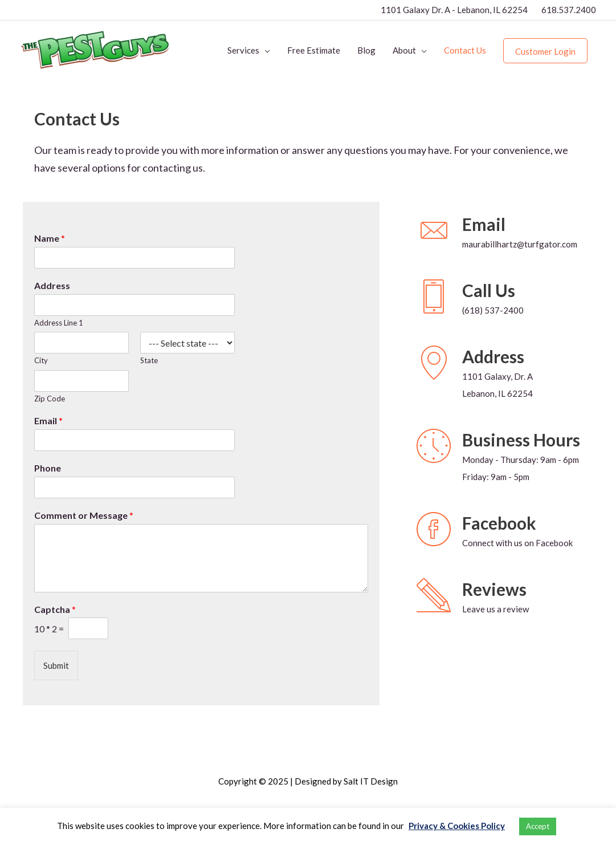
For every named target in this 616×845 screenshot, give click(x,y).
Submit (56, 665)
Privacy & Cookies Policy (457, 826)
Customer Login (545, 51)
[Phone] (134, 487)
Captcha (55, 609)
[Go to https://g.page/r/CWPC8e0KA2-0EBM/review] (439, 609)
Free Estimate (314, 50)
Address (52, 285)
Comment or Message (84, 515)
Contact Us (465, 50)
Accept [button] (538, 826)
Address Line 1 (59, 323)
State (149, 360)
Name (50, 238)
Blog (366, 50)
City (41, 360)
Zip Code (50, 399)
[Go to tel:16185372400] (439, 310)
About (404, 50)
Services (243, 50)
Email (48, 421)
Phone (48, 468)
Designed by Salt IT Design (346, 781)
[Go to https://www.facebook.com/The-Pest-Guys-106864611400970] (439, 543)
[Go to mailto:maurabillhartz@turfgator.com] (439, 244)
